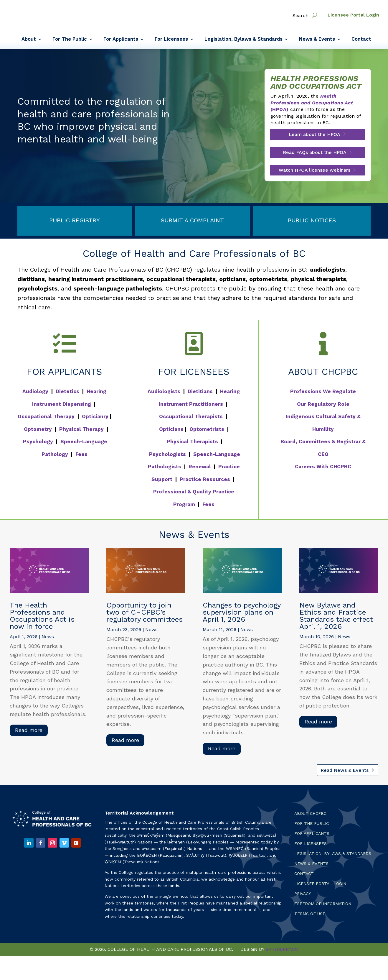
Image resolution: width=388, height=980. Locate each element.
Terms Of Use (310, 916)
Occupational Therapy (46, 418)
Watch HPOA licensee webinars (314, 172)
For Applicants (121, 40)
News (48, 638)
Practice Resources (205, 481)
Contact (361, 40)
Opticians (171, 431)
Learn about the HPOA (314, 136)
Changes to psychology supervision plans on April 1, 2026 (242, 614)
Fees (81, 456)
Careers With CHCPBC (323, 468)
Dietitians (200, 393)
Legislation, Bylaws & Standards (243, 40)
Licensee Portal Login (353, 15)
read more (29, 732)
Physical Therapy (81, 431)
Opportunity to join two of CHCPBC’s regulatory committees (145, 614)
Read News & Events (345, 772)
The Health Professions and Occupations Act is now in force (42, 618)
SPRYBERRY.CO (282, 951)
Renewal (200, 468)
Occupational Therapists (191, 418)
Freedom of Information (323, 906)
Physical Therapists (192, 443)
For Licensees (171, 40)
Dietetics (67, 393)
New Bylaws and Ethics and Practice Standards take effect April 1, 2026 (336, 618)
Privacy (303, 896)
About (29, 40)
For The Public (70, 40)
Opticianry (95, 418)
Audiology (35, 393)
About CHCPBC (310, 815)
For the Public (312, 825)
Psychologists (167, 456)
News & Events (317, 40)
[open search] (314, 15)
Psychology (38, 443)
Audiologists (164, 393)
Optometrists (207, 431)
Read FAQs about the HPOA (315, 154)
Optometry (38, 431)
